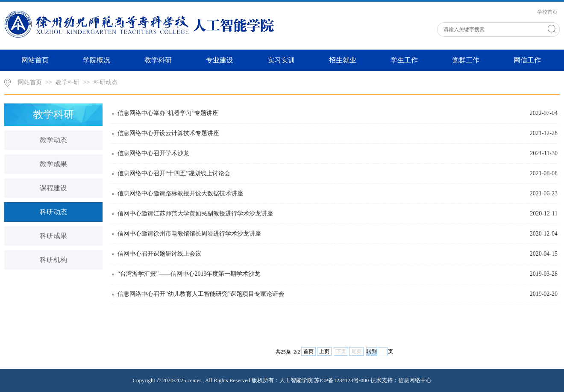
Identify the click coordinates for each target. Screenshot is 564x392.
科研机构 (53, 260)
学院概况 (97, 60)
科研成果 (53, 236)
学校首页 (547, 12)
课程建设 (53, 188)
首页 (308, 351)
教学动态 (53, 140)
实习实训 (281, 60)
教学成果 (53, 164)
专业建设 (220, 60)
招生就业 (343, 60)
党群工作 (466, 60)
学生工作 (404, 60)
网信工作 (527, 60)
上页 (324, 351)
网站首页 (35, 60)
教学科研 (158, 60)
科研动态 (106, 82)
